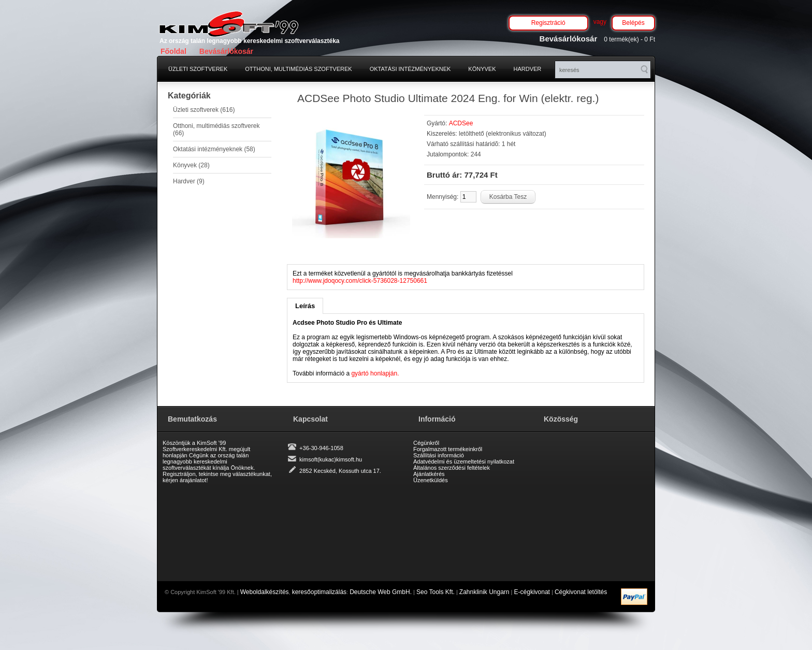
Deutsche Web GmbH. (381, 592)
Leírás (305, 306)
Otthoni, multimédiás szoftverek (298, 69)
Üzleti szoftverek (198, 69)
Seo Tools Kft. (436, 592)
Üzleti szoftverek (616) (204, 110)
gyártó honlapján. (375, 373)
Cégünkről (426, 443)
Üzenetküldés (431, 480)
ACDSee (461, 123)
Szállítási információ (439, 455)
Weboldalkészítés (265, 592)
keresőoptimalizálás (319, 592)
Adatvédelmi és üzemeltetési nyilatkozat (464, 461)
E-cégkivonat (532, 592)
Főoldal (173, 51)
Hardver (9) (189, 181)
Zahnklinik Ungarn (484, 592)
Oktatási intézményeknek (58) (214, 149)
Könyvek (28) (191, 165)
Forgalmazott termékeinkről (448, 449)
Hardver (528, 69)
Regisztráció (548, 23)
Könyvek (482, 69)
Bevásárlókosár (226, 51)
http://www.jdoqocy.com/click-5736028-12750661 (360, 281)
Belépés (633, 23)
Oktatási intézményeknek (410, 69)
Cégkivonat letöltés (581, 592)
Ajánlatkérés (429, 474)
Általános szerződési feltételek (452, 468)
